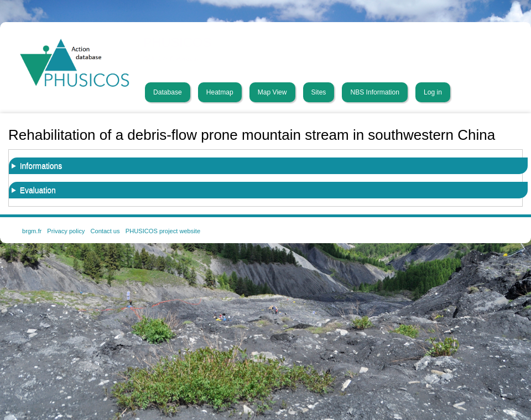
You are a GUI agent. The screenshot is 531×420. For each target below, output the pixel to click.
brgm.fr (32, 231)
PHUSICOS (178, 43)
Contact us (105, 231)
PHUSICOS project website (163, 231)
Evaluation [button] (38, 190)
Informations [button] (41, 166)
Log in (433, 92)
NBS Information (375, 92)
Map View (272, 92)
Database (168, 92)
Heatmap (220, 92)
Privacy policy (66, 231)
